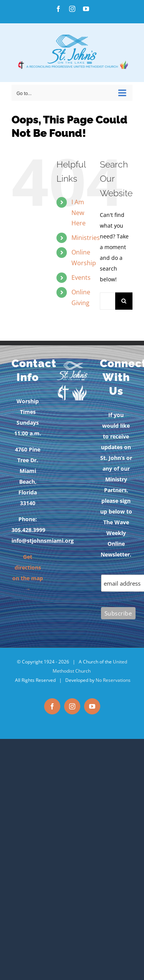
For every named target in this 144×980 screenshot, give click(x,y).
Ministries (86, 238)
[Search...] (108, 301)
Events (81, 277)
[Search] (124, 301)
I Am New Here (79, 212)
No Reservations (113, 680)
